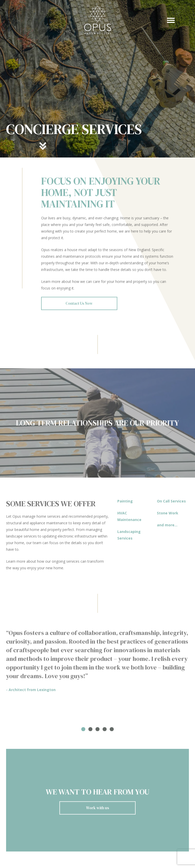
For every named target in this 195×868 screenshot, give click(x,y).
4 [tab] (105, 732)
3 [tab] (97, 732)
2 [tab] (90, 732)
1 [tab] (83, 732)
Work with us (98, 810)
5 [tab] (112, 732)
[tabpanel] (97, 663)
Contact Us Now (79, 306)
